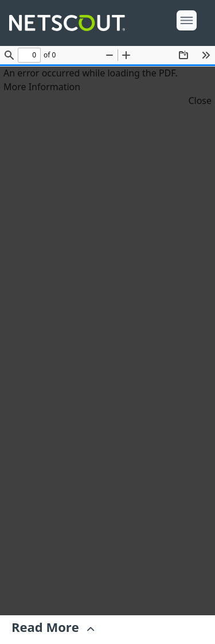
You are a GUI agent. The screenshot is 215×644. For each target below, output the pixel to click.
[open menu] (187, 20)
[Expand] (53, 630)
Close (200, 101)
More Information (42, 87)
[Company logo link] (71, 23)
